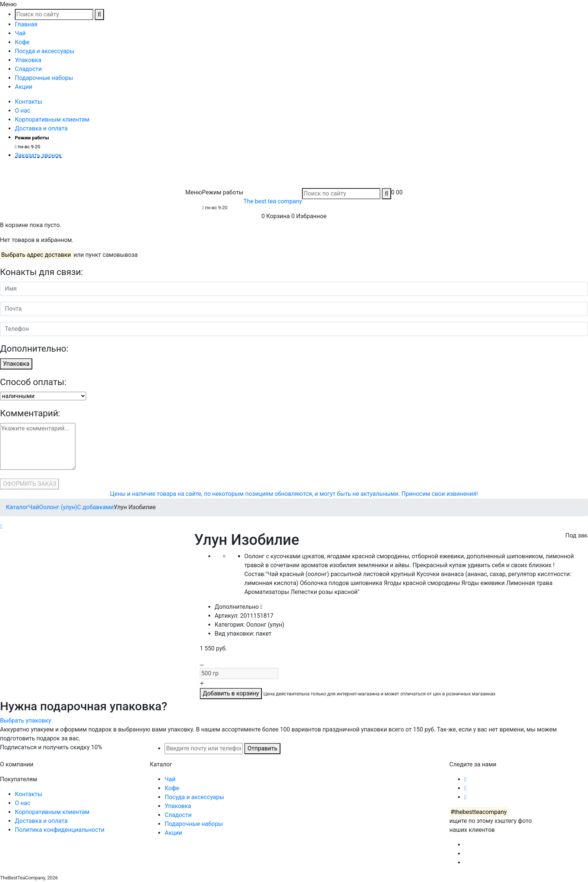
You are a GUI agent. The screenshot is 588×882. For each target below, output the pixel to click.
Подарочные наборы (44, 78)
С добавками (95, 507)
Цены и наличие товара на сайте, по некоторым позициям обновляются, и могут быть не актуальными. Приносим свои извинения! (294, 494)
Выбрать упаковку (26, 721)
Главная (26, 24)
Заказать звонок (38, 155)
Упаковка (28, 60)
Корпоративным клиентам (52, 119)
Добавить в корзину (231, 693)
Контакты (28, 102)
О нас (22, 111)
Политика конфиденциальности (60, 830)
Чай (20, 33)
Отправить (262, 748)
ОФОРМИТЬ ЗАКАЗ (30, 484)
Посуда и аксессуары (45, 51)
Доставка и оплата (41, 128)
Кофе (22, 42)
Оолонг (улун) (58, 507)
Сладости (28, 69)
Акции (24, 87)
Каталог (17, 507)
